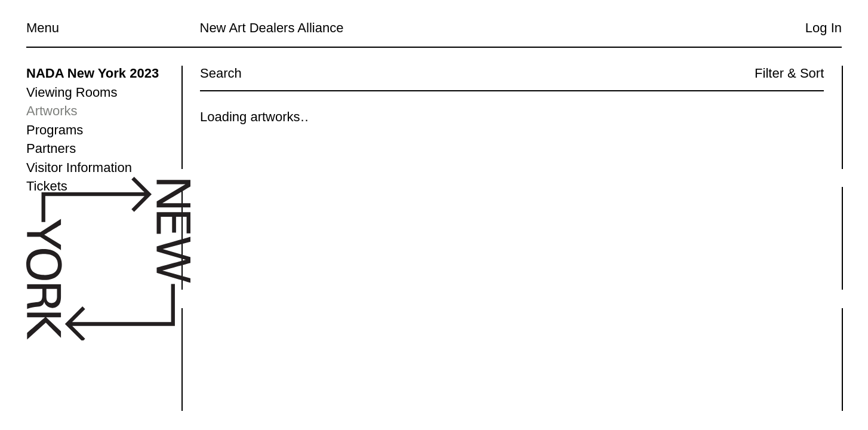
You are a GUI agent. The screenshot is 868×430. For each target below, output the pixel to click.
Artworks (52, 111)
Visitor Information (79, 168)
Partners (51, 148)
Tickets (47, 186)
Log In (824, 28)
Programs (55, 130)
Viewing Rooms (72, 92)
